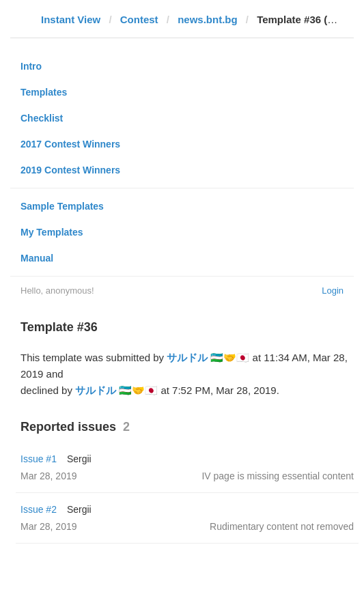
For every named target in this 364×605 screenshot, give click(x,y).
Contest (139, 19)
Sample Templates (62, 206)
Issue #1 (39, 459)
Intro (31, 66)
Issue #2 (39, 509)
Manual (37, 258)
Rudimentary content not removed (282, 526)
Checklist (42, 118)
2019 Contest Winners (70, 170)
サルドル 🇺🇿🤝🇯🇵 (208, 357)
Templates (44, 92)
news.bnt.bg (208, 19)
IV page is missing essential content (278, 476)
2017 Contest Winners (70, 144)
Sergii (79, 459)
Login (333, 291)
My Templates (52, 232)
